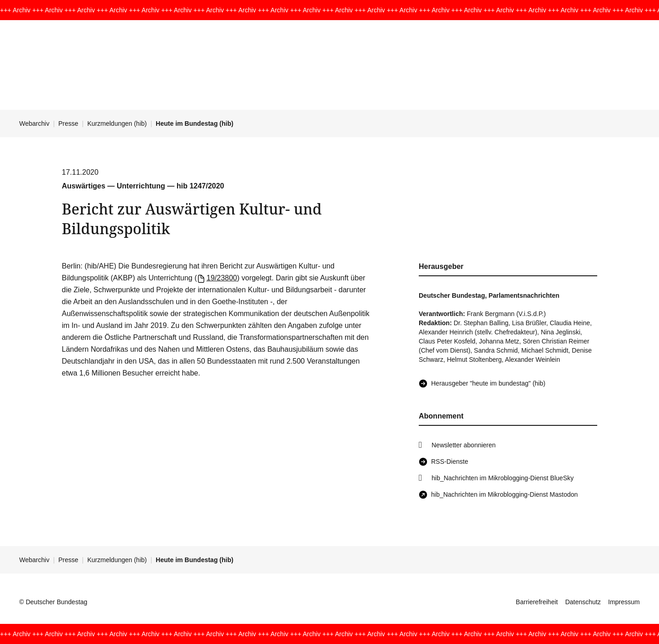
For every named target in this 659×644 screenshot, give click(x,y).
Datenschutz (583, 602)
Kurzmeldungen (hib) (117, 123)
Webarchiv (34, 123)
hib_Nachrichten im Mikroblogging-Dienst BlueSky (502, 478)
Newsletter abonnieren (464, 445)
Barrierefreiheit (537, 602)
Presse (69, 123)
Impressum (624, 602)
